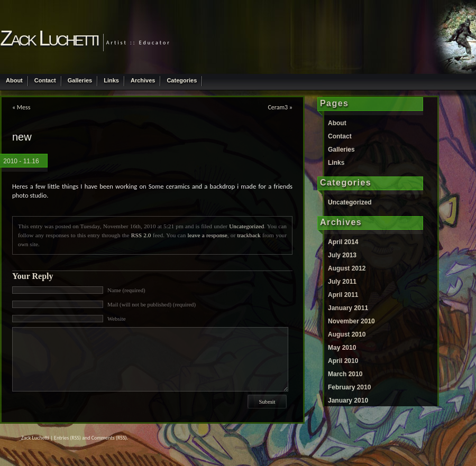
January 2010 (348, 400)
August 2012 (347, 268)
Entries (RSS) (67, 438)
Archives (143, 80)
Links (111, 80)
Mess (24, 107)
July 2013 (342, 255)
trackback (249, 235)
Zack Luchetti (49, 38)
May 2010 (342, 348)
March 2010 (345, 374)
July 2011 (342, 282)
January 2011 (348, 308)
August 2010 (347, 334)
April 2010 (343, 361)
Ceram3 (278, 107)
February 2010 (349, 387)
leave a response (208, 235)
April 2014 (343, 242)
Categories (182, 80)
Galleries (80, 80)
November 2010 (351, 321)
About (14, 80)
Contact (45, 80)
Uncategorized (246, 226)
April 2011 (343, 295)
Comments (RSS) (109, 438)
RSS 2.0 (141, 235)
